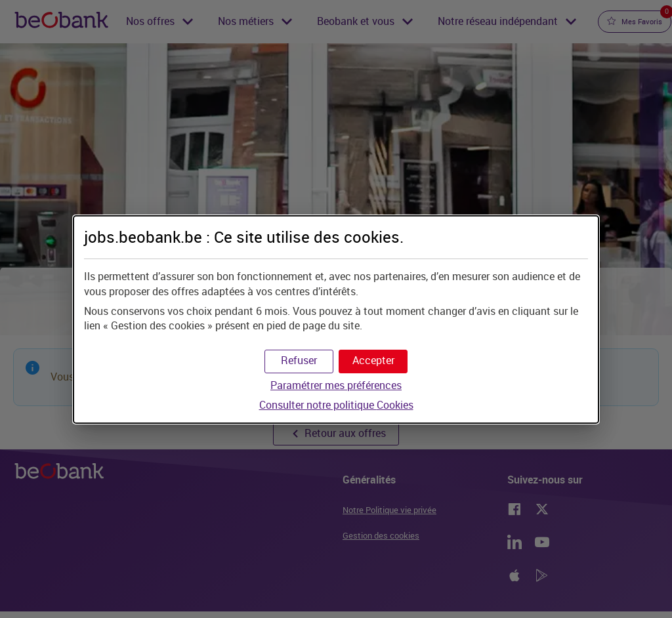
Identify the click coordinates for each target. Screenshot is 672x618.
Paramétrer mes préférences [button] (336, 385)
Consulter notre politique (336, 405)
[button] (373, 361)
